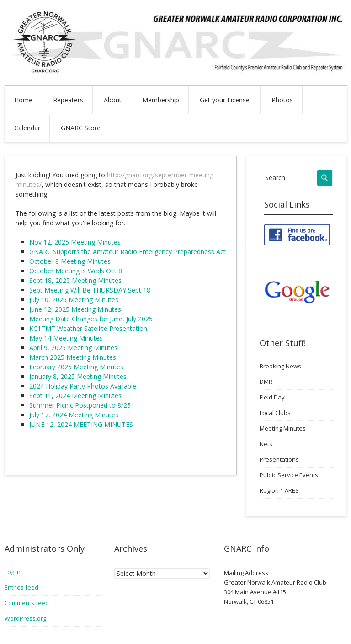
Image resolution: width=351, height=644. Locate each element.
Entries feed (21, 587)
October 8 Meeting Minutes (70, 261)
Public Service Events (289, 475)
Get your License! (225, 100)
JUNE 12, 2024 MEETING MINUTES (81, 424)
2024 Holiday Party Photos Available (83, 386)
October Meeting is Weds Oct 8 (76, 271)
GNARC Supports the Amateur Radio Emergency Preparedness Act (128, 252)
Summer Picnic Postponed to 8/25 (80, 405)
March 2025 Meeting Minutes (73, 357)
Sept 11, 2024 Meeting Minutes (75, 396)
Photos (282, 100)
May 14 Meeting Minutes (66, 338)
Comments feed (27, 603)
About (113, 100)
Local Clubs (275, 413)
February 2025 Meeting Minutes (76, 367)
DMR (266, 382)
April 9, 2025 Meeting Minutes (73, 348)
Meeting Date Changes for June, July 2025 (91, 319)
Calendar (27, 128)
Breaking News (280, 366)
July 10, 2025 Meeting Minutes (74, 300)
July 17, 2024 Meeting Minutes (74, 415)
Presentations (279, 459)
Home (23, 100)
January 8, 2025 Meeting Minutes (78, 376)
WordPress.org (25, 618)
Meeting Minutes (283, 428)
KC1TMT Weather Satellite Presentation (88, 328)
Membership (161, 100)
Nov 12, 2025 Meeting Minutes (75, 242)
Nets (266, 444)
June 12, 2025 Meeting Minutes (75, 309)
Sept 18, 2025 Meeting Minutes (75, 280)
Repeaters (68, 100)
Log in (13, 572)
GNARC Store (81, 128)
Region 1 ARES (279, 490)
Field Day (272, 397)
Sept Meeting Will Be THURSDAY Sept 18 (90, 290)
